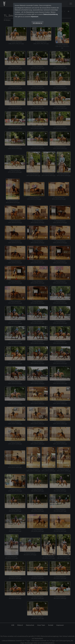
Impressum (35, 17)
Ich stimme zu (37, 23)
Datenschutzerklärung (50, 14)
